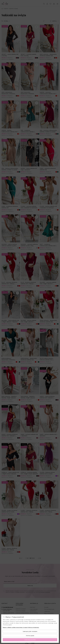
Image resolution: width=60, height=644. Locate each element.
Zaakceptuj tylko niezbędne (30, 631)
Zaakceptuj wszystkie (30, 640)
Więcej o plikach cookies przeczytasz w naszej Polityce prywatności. (21, 627)
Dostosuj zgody (30, 636)
